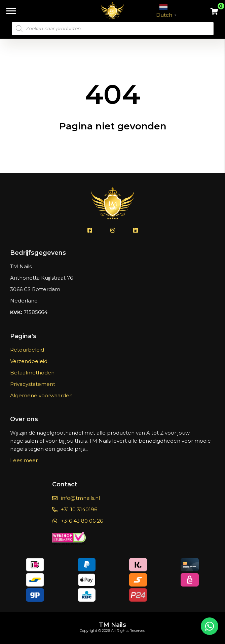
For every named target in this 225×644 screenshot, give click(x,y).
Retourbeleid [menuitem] (27, 350)
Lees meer (24, 460)
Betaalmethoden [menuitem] (32, 373)
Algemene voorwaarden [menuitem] (41, 395)
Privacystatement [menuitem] (33, 384)
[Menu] (11, 11)
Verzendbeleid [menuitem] (29, 361)
